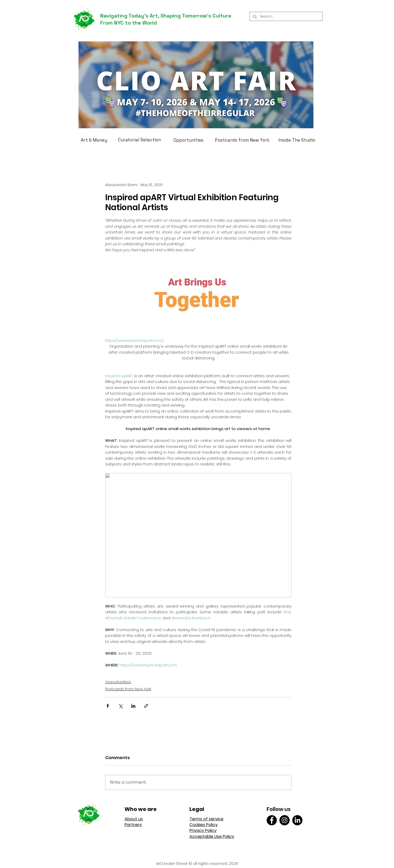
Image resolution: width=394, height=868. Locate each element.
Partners (133, 825)
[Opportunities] (188, 140)
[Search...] (286, 16)
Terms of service (206, 819)
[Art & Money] (94, 140)
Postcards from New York (128, 689)
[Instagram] (285, 820)
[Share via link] (146, 706)
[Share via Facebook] (108, 706)
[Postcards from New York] (242, 140)
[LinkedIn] (297, 820)
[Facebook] (272, 820)
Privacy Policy (203, 830)
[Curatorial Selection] (139, 140)
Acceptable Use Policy (212, 836)
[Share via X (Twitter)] (120, 706)
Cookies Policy (204, 825)
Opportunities (118, 682)
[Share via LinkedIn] (133, 706)
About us (134, 819)
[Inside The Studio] (297, 140)
